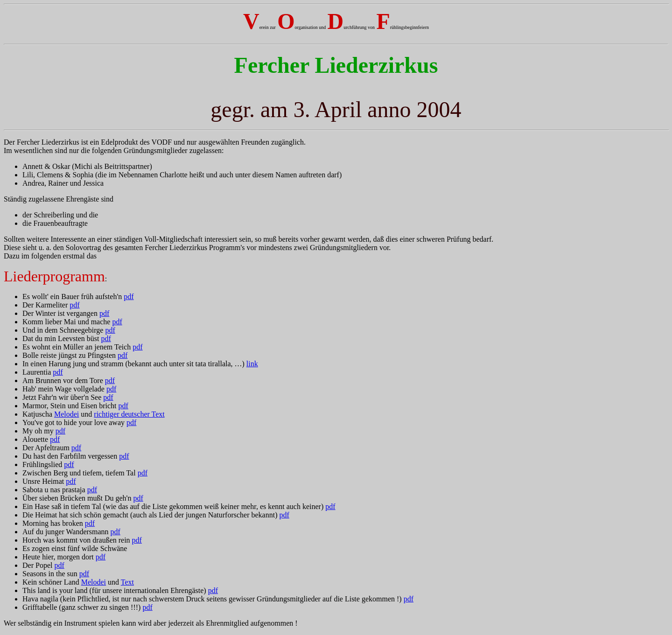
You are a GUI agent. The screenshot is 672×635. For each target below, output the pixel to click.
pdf (129, 297)
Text (127, 582)
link (252, 364)
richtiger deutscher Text (129, 414)
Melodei (66, 414)
